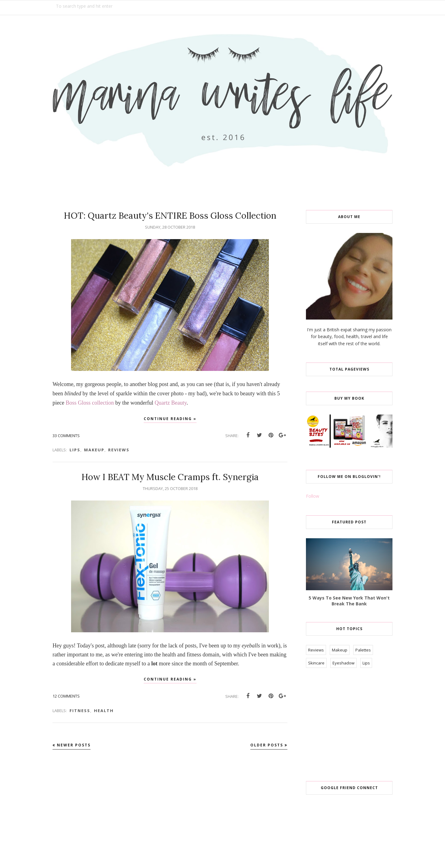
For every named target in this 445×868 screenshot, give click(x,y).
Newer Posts (74, 745)
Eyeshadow (343, 663)
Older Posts (267, 745)
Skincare (316, 663)
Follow (313, 496)
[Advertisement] (352, 725)
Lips (75, 450)
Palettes (363, 650)
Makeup (94, 450)
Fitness (80, 711)
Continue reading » (170, 419)
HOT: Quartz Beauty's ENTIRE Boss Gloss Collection (170, 216)
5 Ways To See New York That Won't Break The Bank (349, 601)
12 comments (66, 696)
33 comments (66, 436)
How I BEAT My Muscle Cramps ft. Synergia (170, 477)
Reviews (119, 450)
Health (104, 711)
